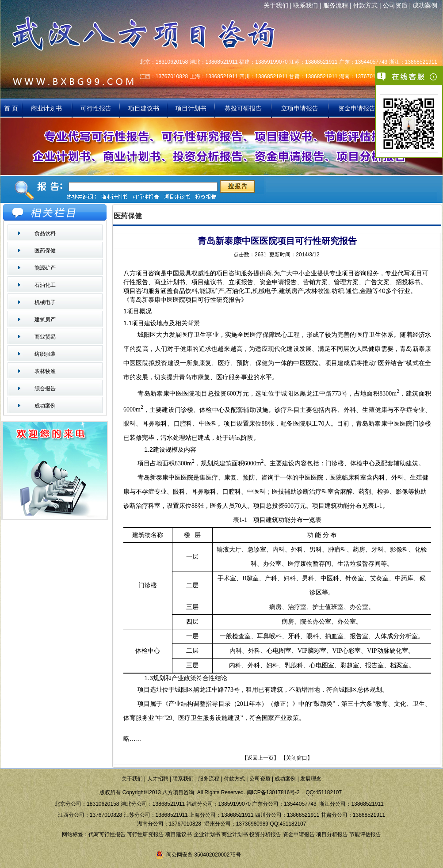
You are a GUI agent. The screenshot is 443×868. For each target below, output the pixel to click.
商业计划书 (47, 108)
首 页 (11, 108)
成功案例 (425, 5)
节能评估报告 (365, 834)
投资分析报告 (265, 834)
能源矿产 (45, 268)
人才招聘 (158, 779)
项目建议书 (144, 108)
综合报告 (45, 388)
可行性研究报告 (145, 834)
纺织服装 (45, 354)
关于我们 (276, 5)
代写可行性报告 (107, 834)
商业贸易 (45, 337)
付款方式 (365, 5)
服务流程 (336, 5)
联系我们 (306, 5)
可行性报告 (96, 108)
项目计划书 (191, 108)
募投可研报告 (243, 108)
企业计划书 (207, 834)
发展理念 (311, 779)
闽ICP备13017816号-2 (273, 792)
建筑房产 (45, 320)
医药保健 (45, 251)
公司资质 (395, 5)
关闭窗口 (297, 758)
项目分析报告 (332, 834)
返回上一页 (260, 758)
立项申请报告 (300, 108)
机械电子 (45, 302)
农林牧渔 (45, 371)
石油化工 (45, 285)
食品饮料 (45, 233)
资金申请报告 (357, 108)
